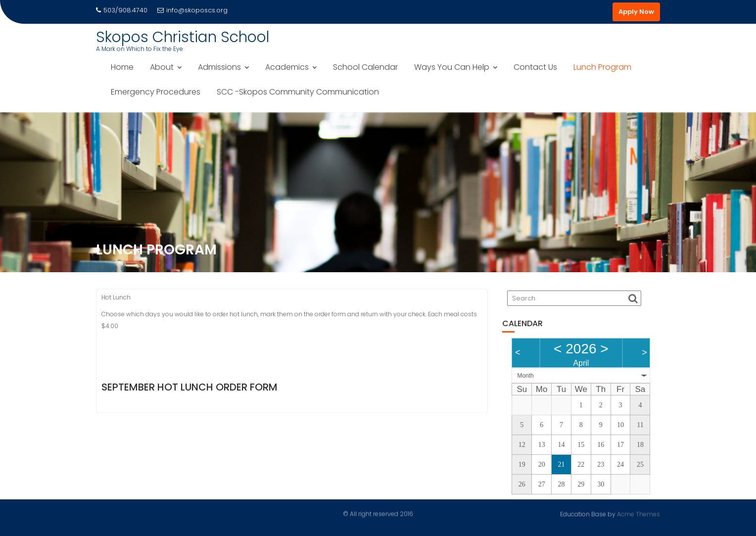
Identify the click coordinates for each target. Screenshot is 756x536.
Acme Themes (638, 513)
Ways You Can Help (452, 67)
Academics (287, 67)
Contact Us (535, 67)
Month (525, 376)
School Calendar (365, 67)
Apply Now (636, 12)
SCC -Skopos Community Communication (298, 92)
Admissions (219, 67)
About (162, 67)
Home (122, 67)
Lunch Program (602, 67)
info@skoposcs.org (192, 10)
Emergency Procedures (156, 92)
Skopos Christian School (183, 37)
